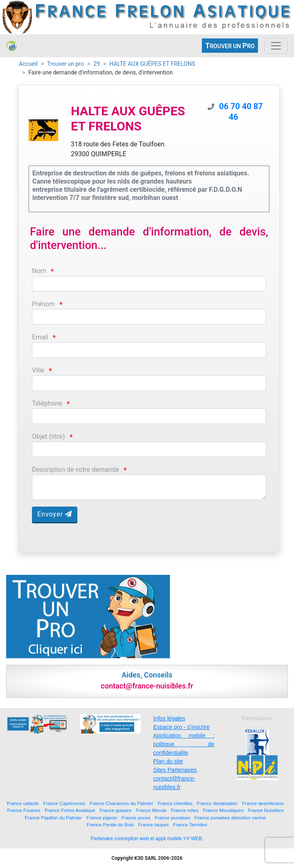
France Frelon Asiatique (70, 810)
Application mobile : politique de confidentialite (184, 744)
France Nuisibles (266, 810)
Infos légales (169, 718)
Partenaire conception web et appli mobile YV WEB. (147, 839)
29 (97, 64)
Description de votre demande (76, 470)
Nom (39, 271)
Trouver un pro (66, 64)
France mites (185, 810)
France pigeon (102, 818)
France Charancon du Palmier (122, 803)
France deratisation (217, 803)
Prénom (43, 304)
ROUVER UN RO (230, 46)
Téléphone (47, 403)
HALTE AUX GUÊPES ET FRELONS (152, 64)
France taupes (153, 824)
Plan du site (168, 761)
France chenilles (175, 803)
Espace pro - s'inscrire (181, 727)
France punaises (172, 818)
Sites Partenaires (175, 770)
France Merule (151, 810)
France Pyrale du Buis (110, 824)
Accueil (28, 64)
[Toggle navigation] (276, 46)
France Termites (190, 824)
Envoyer (55, 514)
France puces (136, 818)
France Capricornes (64, 803)
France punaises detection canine (230, 818)
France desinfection (263, 803)
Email (40, 337)
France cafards (23, 803)
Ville (38, 370)
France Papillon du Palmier (53, 818)
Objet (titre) (49, 436)
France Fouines (24, 810)
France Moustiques (223, 810)
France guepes (115, 810)
